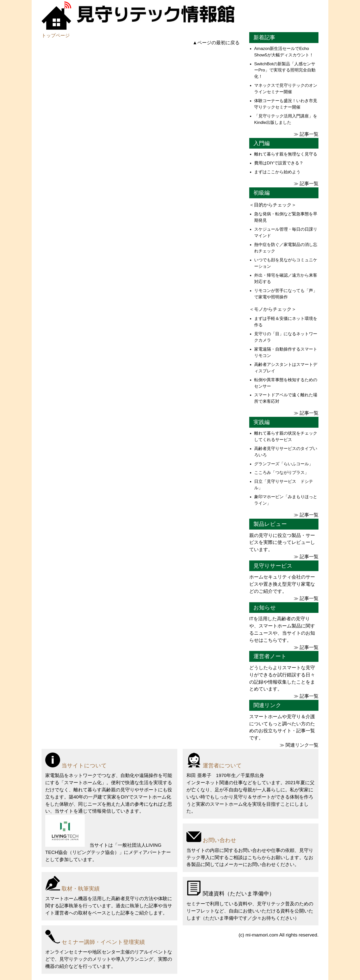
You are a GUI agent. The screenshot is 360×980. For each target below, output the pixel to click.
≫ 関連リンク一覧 (299, 745)
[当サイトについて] (109, 761)
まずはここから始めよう (277, 172)
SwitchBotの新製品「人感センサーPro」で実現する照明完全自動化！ (285, 70)
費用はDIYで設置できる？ (279, 163)
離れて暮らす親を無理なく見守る (286, 154)
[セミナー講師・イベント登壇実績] (109, 938)
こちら (255, 857)
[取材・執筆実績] (109, 884)
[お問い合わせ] (251, 836)
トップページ (56, 35)
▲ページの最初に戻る (216, 43)
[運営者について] (251, 761)
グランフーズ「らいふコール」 (284, 464)
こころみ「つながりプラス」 (281, 472)
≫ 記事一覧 (306, 134)
